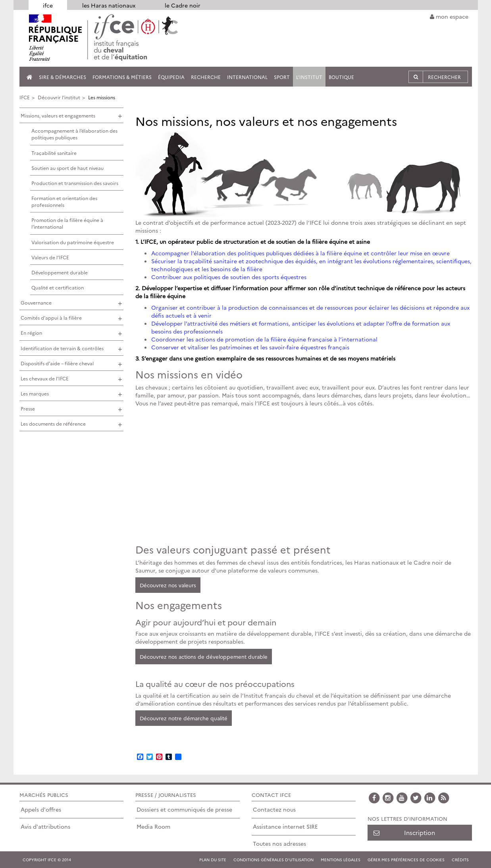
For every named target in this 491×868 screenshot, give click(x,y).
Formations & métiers (122, 77)
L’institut (309, 77)
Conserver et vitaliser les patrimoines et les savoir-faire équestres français (250, 347)
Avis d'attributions (45, 826)
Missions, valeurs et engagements (58, 115)
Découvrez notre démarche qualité (184, 718)
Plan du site (213, 860)
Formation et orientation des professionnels (64, 201)
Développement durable (60, 272)
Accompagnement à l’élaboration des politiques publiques (74, 134)
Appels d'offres (41, 809)
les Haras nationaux (109, 5)
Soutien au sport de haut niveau (67, 168)
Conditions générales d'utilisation (273, 860)
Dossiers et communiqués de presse (184, 809)
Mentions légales (341, 860)
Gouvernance (36, 302)
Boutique (341, 77)
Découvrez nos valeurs (168, 585)
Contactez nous (274, 809)
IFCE (25, 97)
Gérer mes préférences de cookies (406, 860)
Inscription (404, 832)
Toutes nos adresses (279, 843)
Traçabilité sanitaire (54, 153)
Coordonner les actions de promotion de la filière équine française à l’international (264, 339)
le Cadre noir (183, 5)
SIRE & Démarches (63, 77)
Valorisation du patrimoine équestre (73, 242)
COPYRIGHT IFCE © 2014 (47, 860)
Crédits (460, 860)
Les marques (35, 393)
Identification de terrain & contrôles (62, 348)
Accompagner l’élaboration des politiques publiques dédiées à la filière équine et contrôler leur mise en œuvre (300, 253)
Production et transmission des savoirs (75, 183)
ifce (48, 5)
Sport (282, 77)
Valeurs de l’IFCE (50, 257)
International (247, 77)
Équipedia (171, 77)
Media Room (153, 826)
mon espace (449, 16)
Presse (28, 408)
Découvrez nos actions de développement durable (204, 656)
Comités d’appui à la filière (51, 317)
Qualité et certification (58, 287)
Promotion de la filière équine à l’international (67, 223)
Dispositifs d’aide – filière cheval (57, 363)
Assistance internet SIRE (285, 826)
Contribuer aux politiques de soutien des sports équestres (229, 277)
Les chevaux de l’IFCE (45, 378)
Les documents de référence (53, 423)
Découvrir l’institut (59, 97)
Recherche (206, 77)
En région (31, 333)
